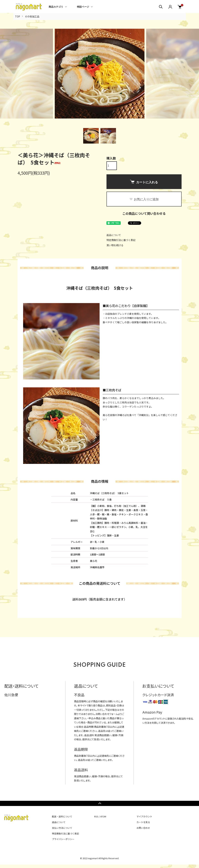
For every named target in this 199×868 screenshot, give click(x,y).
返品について (114, 235)
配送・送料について (62, 816)
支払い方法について (62, 828)
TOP (18, 16)
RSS (96, 816)
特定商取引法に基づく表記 (121, 240)
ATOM (103, 816)
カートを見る (143, 822)
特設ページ (83, 7)
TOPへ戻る (99, 803)
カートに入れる (144, 182)
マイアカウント (144, 816)
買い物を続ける (115, 245)
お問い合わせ (143, 828)
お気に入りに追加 (144, 199)
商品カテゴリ (56, 7)
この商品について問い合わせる (144, 213)
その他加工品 (32, 16)
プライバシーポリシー (63, 839)
